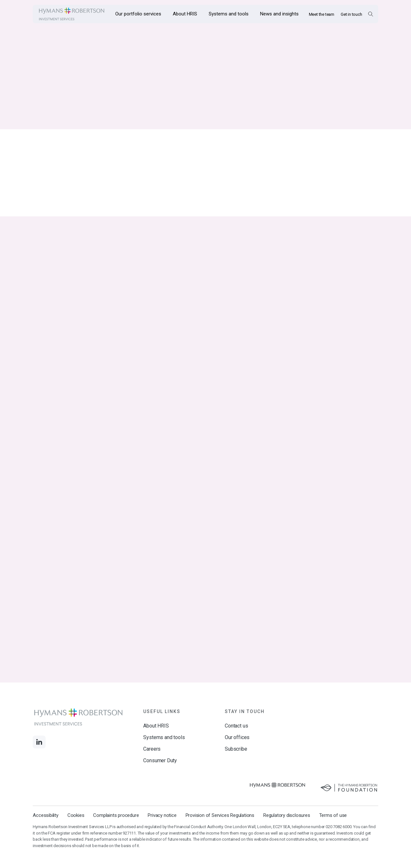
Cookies (76, 815)
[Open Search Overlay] (370, 14)
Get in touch (351, 14)
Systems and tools (164, 737)
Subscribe (236, 749)
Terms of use (333, 815)
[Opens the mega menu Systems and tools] (229, 14)
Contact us (236, 726)
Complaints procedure (116, 815)
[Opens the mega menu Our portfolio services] (138, 14)
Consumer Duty (160, 760)
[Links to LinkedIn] (39, 742)
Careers (152, 749)
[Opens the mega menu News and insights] (279, 14)
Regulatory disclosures (287, 815)
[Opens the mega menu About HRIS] (185, 14)
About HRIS (156, 726)
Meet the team (322, 14)
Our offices (237, 737)
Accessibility (45, 815)
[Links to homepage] (72, 14)
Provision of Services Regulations (220, 815)
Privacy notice (162, 815)
